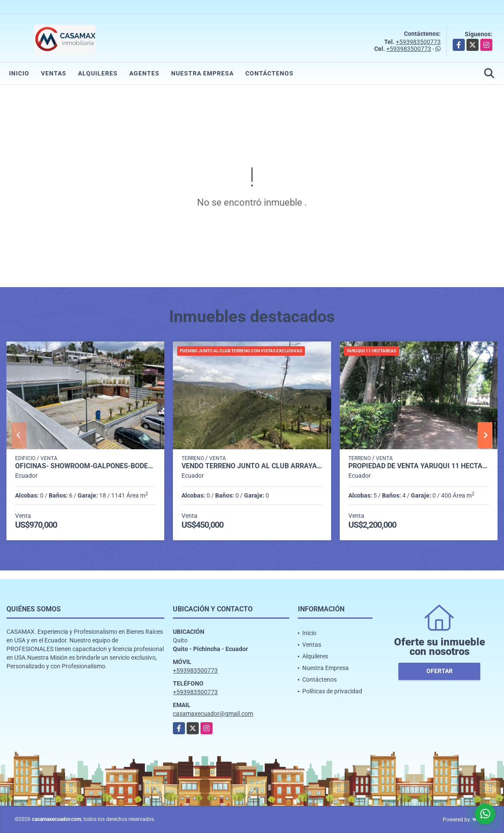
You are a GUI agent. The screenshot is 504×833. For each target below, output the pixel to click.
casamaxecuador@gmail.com (213, 714)
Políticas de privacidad (332, 691)
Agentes (144, 73)
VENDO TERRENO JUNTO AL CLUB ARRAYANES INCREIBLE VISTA (252, 466)
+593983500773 (418, 42)
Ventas (54, 73)
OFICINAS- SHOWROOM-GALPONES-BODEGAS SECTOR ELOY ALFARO (85, 466)
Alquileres (98, 73)
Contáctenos (269, 73)
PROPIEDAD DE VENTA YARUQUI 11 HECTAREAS (419, 466)
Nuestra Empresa (202, 73)
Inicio (19, 73)
